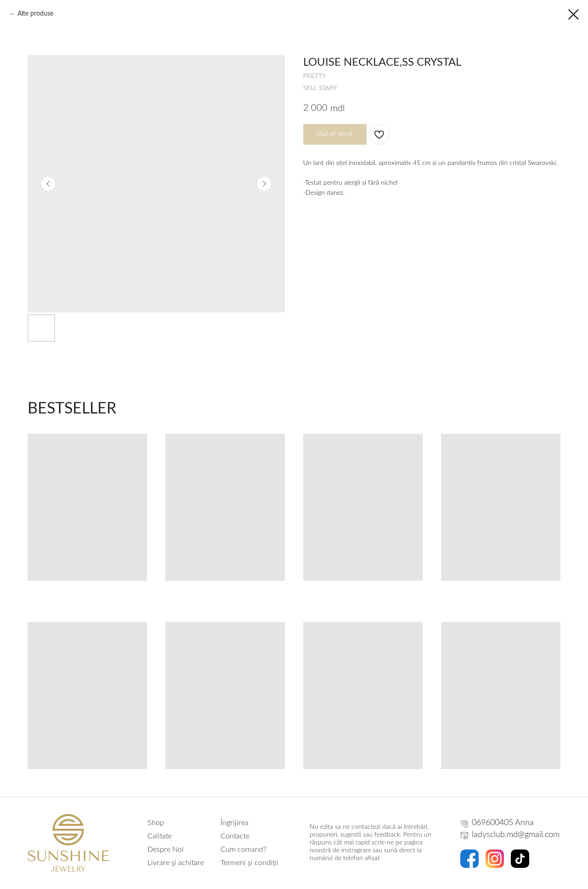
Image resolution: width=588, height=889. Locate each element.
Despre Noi (166, 849)
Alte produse (35, 14)
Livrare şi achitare (176, 863)
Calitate (160, 836)
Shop (156, 823)
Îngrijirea (235, 823)
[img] (469, 859)
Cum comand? (243, 849)
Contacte (235, 836)
